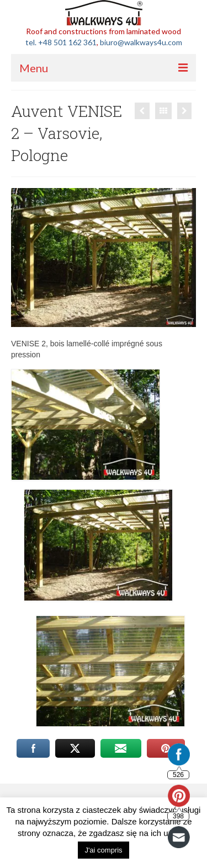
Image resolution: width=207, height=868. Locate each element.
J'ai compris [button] (103, 850)
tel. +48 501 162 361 (61, 42)
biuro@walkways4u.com (141, 42)
